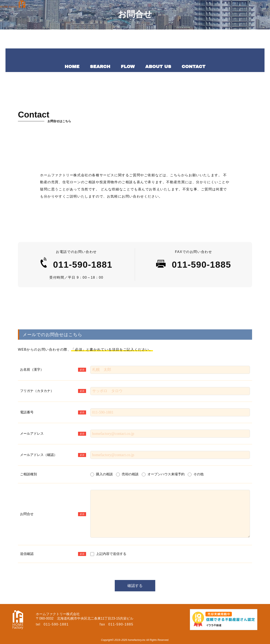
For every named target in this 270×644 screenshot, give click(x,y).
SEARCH (100, 67)
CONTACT (194, 67)
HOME (72, 67)
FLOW (128, 67)
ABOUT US (158, 67)
